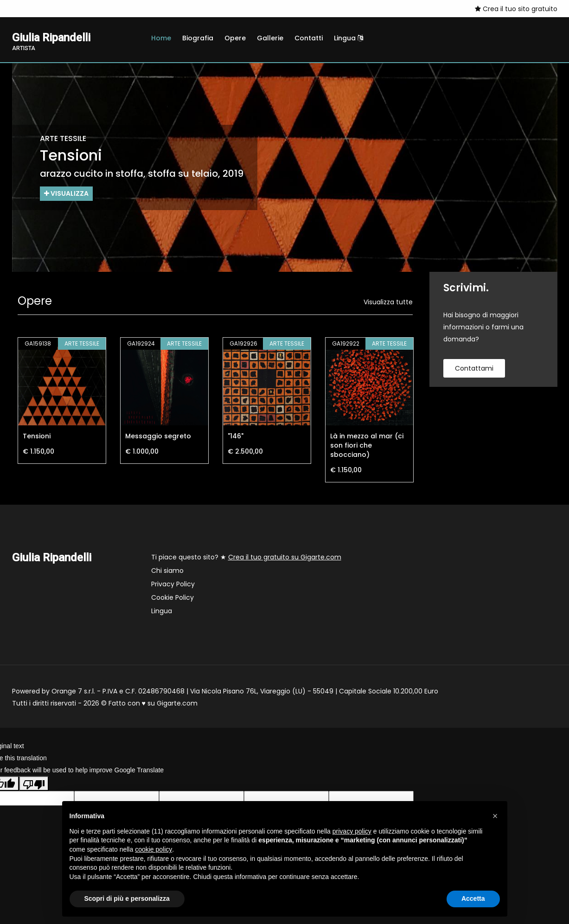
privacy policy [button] (352, 831)
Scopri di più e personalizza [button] (127, 898)
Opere (235, 38)
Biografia (198, 38)
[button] (495, 816)
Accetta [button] (473, 898)
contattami (474, 368)
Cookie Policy (173, 597)
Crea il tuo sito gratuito (516, 9)
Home (161, 38)
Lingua (348, 38)
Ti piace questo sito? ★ (246, 557)
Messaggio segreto (158, 436)
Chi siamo (167, 571)
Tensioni (37, 436)
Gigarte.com (177, 703)
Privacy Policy (173, 584)
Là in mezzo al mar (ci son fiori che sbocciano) (367, 445)
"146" (236, 436)
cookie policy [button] (153, 849)
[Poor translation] (34, 783)
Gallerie (270, 38)
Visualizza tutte (388, 302)
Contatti (309, 38)
